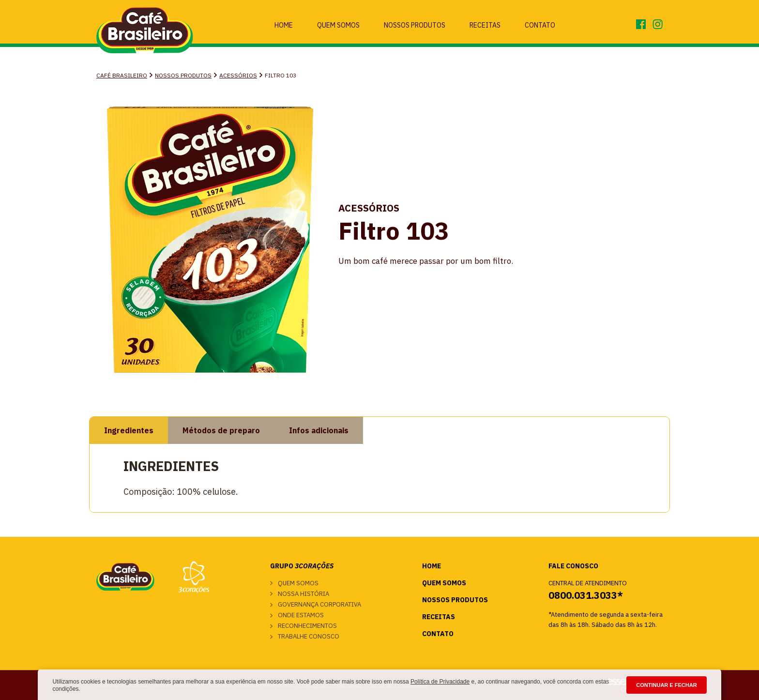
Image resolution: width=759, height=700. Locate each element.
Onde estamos (301, 615)
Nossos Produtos (415, 25)
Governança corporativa (319, 604)
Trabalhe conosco (309, 636)
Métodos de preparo (221, 430)
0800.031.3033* (586, 595)
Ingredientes (129, 430)
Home (284, 25)
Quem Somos (338, 25)
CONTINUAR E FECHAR (666, 685)
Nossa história (304, 594)
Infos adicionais (319, 430)
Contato (540, 25)
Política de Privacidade (440, 682)
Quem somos (298, 583)
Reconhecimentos (307, 626)
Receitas (485, 25)
